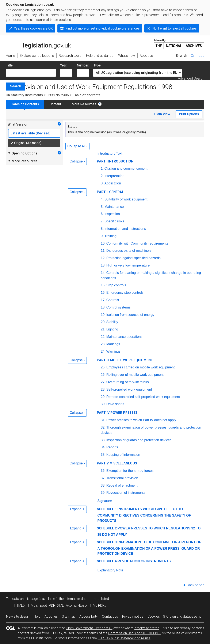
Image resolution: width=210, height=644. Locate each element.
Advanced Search (191, 78)
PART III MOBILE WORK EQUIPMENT (125, 360)
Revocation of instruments (126, 493)
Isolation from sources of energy (130, 315)
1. (102, 168)
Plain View (162, 114)
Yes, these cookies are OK (33, 28)
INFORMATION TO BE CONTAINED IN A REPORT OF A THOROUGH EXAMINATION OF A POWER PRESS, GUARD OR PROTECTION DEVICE (149, 548)
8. (102, 229)
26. (103, 375)
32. (103, 427)
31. (103, 420)
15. (103, 285)
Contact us (110, 616)
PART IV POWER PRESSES (117, 413)
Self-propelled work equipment (129, 389)
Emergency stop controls (125, 293)
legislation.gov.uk (38, 44)
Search (16, 86)
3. (102, 183)
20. (103, 322)
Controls (113, 300)
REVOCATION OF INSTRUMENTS (144, 561)
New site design (18, 616)
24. (103, 351)
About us (51, 616)
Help (37, 616)
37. (103, 478)
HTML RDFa (98, 605)
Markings (113, 344)
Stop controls (116, 285)
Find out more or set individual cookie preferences (103, 28)
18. (103, 307)
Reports (112, 447)
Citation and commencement (126, 168)
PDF (52, 605)
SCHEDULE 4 (107, 561)
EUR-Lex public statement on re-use (124, 638)
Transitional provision (122, 478)
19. (103, 315)
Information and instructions (125, 229)
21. (103, 329)
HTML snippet (37, 605)
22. (103, 337)
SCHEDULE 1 (107, 509)
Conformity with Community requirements (137, 243)
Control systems (119, 307)
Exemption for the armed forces (130, 471)
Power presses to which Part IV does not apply (141, 420)
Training (110, 236)
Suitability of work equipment (126, 199)
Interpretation (114, 176)
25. (103, 367)
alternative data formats (82, 599)
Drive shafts (115, 404)
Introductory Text (110, 154)
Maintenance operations (124, 337)
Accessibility (89, 616)
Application (113, 183)
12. (103, 258)
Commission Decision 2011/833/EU (135, 633)
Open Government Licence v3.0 (89, 628)
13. (103, 265)
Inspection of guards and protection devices (139, 440)
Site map (68, 616)
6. (102, 214)
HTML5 (20, 605)
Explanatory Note (110, 570)
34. (103, 447)
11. (103, 251)
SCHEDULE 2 (107, 528)
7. (102, 221)
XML (60, 605)
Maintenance (114, 207)
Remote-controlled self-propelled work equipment (143, 397)
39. (103, 493)
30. (103, 404)
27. (103, 382)
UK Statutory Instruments (24, 95)
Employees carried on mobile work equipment (141, 367)
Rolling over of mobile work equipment (135, 375)
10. (103, 243)
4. (102, 199)
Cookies (154, 616)
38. (103, 485)
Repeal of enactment (122, 485)
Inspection (112, 214)
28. (103, 389)
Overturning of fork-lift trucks (128, 382)
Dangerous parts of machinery (129, 251)
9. (102, 236)
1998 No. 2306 (58, 95)
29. (103, 397)
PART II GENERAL (110, 192)
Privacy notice (133, 616)
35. (103, 455)
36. (103, 471)
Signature (105, 501)
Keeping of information (123, 455)
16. (103, 293)
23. (103, 344)
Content (55, 104)
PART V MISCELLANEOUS (117, 463)
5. (102, 207)
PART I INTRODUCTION (115, 161)
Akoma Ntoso (76, 605)
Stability (112, 322)
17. (103, 300)
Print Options (189, 114)
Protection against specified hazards (133, 258)
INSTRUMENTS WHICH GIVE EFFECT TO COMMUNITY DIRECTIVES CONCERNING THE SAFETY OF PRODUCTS (144, 515)
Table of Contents (25, 104)
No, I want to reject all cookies (175, 28)
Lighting (112, 329)
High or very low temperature (128, 265)
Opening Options (22, 153)
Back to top (196, 585)
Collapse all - (77, 146)
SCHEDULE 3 (107, 542)
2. (102, 176)
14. (103, 273)
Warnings (113, 351)
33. (103, 440)
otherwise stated (147, 628)
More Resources (84, 104)
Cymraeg (198, 56)
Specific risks (114, 221)
